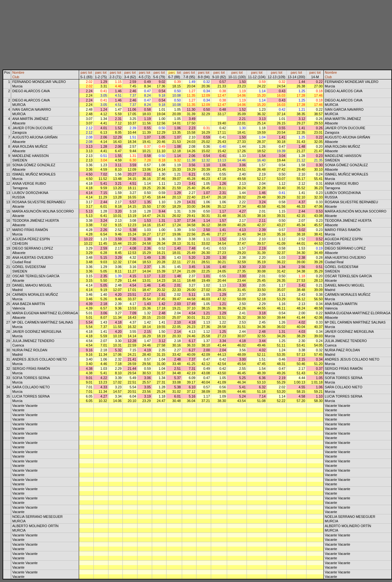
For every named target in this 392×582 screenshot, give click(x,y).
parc (84, 72)
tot (90, 72)
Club (16, 77)
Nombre (18, 72)
